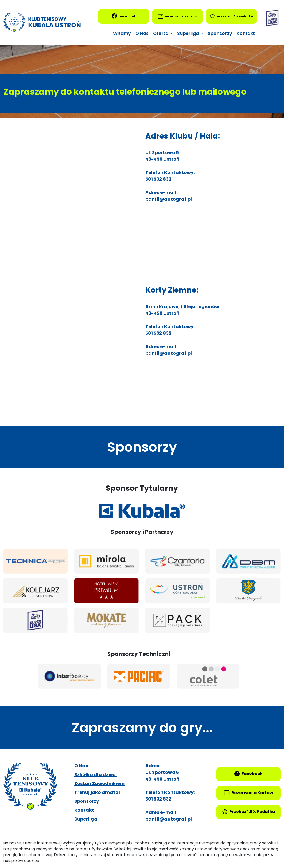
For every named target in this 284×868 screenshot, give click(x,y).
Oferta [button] (161, 33)
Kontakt (246, 33)
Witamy (122, 33)
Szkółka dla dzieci (96, 775)
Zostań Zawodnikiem (99, 783)
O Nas (142, 33)
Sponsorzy (220, 33)
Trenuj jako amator (97, 792)
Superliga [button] (189, 33)
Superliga (86, 819)
